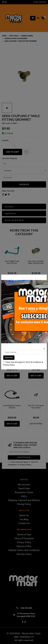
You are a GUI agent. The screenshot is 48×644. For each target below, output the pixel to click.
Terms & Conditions (33, 362)
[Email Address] (24, 352)
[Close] (44, 349)
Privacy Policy (9, 365)
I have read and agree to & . (23, 364)
